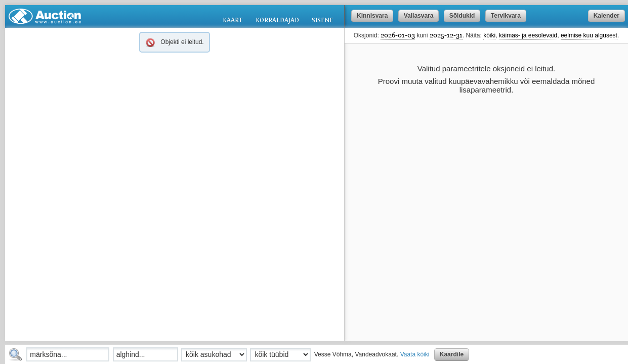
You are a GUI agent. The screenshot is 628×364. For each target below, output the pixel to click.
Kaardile (452, 354)
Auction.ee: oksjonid (45, 16)
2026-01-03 (398, 35)
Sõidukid (462, 16)
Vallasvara (419, 16)
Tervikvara (506, 16)
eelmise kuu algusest (589, 35)
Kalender (606, 16)
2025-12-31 (446, 35)
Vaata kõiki (415, 354)
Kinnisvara (372, 16)
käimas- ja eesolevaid (528, 35)
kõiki (489, 35)
